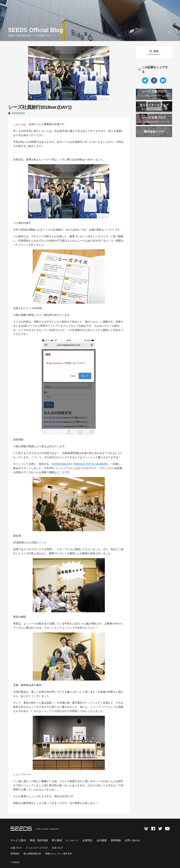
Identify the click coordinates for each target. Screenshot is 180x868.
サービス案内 (18, 840)
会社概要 (102, 840)
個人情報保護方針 (32, 854)
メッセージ (72, 840)
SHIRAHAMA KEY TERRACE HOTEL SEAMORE (80, 464)
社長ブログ (58, 848)
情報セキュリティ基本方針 (59, 854)
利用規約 (15, 854)
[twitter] (145, 80)
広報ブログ (16, 848)
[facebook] (154, 80)
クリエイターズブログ (37, 848)
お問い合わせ (132, 840)
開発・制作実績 (39, 840)
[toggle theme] (169, 32)
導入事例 (57, 840)
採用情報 (116, 840)
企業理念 (88, 840)
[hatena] (163, 80)
